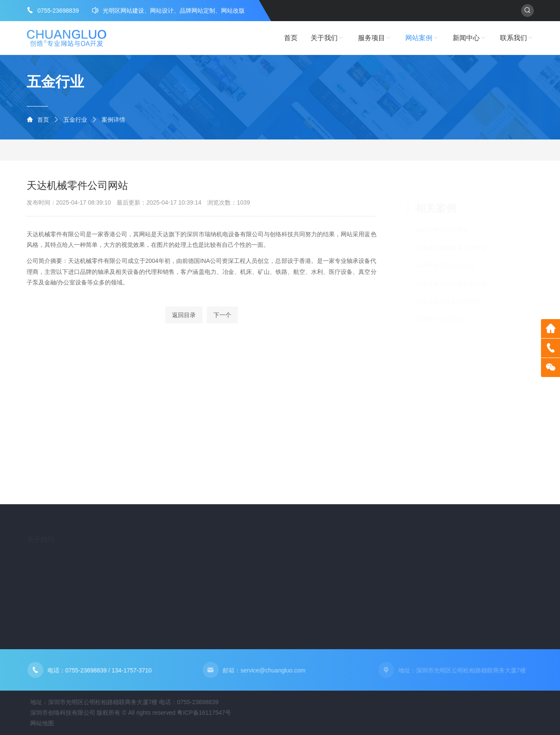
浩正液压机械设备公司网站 (451, 238)
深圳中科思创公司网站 (445, 257)
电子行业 (242, 150)
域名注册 (128, 590)
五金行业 (79, 120)
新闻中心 (470, 38)
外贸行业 (165, 150)
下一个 (222, 322)
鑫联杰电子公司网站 (442, 221)
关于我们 (328, 38)
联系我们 (517, 38)
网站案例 (422, 38)
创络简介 (38, 560)
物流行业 (203, 150)
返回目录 (184, 322)
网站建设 (128, 563)
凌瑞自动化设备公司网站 (448, 292)
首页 (291, 38)
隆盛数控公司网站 (439, 310)
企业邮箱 (128, 577)
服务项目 (375, 38)
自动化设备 (86, 150)
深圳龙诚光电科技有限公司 (451, 274)
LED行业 (127, 150)
